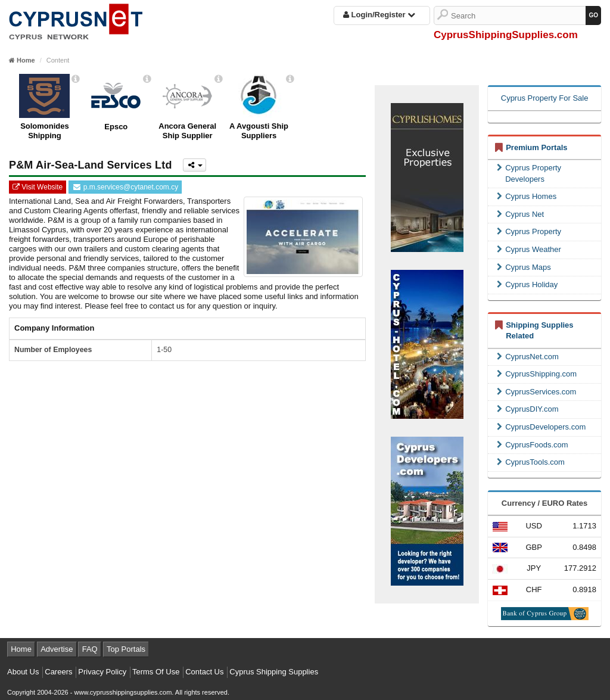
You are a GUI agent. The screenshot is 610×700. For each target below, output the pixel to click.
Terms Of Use (156, 672)
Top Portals (126, 649)
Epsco (116, 127)
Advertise (57, 649)
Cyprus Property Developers (529, 173)
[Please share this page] (194, 165)
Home (21, 649)
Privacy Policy (102, 672)
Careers (58, 672)
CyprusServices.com (536, 392)
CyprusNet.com (528, 357)
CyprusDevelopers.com (541, 427)
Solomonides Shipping (45, 131)
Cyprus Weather (529, 249)
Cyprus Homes (527, 196)
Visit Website (38, 187)
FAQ (90, 649)
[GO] (593, 15)
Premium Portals (536, 147)
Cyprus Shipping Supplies (274, 672)
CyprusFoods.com (532, 445)
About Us (23, 672)
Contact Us (204, 672)
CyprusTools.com (531, 462)
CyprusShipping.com (537, 374)
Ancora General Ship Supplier (187, 131)
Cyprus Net (520, 214)
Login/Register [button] (379, 15)
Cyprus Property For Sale (545, 98)
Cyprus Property (529, 231)
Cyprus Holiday (527, 284)
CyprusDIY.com (527, 409)
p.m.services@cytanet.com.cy (125, 187)
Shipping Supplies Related (539, 331)
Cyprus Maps (524, 267)
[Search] (518, 15)
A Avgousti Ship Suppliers (259, 131)
